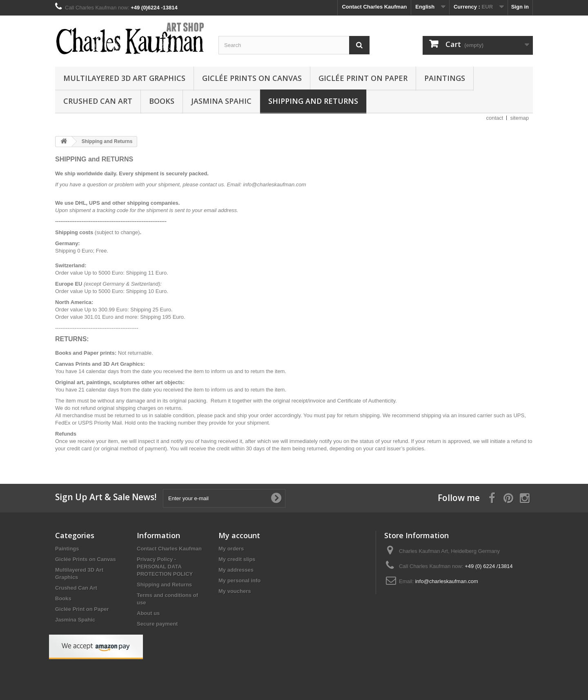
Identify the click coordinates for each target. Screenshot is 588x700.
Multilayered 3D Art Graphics (124, 78)
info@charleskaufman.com (447, 581)
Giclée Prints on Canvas (252, 78)
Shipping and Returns (313, 101)
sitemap (519, 118)
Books (162, 101)
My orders (231, 549)
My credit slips (237, 559)
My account (239, 535)
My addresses (236, 570)
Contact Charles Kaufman (374, 7)
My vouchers (235, 591)
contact (495, 118)
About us (148, 613)
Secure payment (157, 624)
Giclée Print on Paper (363, 78)
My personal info (239, 580)
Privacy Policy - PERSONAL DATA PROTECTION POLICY (165, 567)
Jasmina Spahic (221, 101)
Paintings (445, 78)
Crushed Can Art (98, 101)
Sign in (520, 7)
